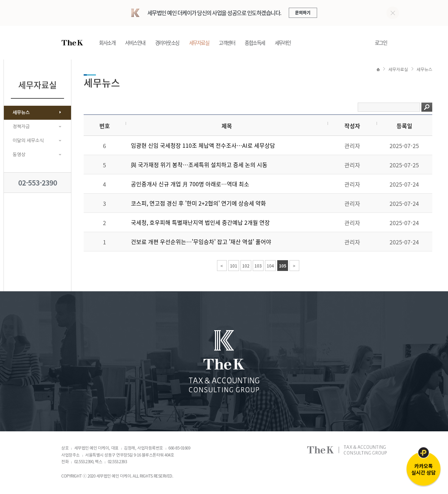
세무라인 (283, 43)
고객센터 (227, 43)
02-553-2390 (38, 183)
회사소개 (107, 43)
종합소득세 (255, 43)
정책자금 (21, 127)
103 (258, 266)
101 (234, 266)
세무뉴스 (21, 113)
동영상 (19, 155)
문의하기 (303, 13)
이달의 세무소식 (28, 141)
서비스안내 (135, 43)
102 (246, 266)
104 (270, 266)
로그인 (381, 43)
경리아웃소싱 (167, 43)
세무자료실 (199, 43)
